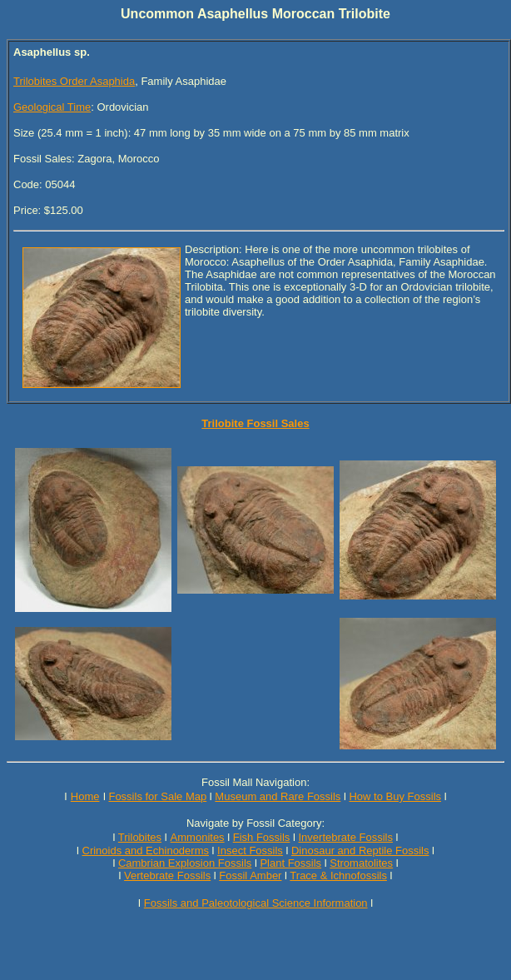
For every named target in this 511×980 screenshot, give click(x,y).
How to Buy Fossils (395, 796)
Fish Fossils (262, 837)
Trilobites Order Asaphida (74, 81)
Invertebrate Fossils (346, 837)
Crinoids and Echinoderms (146, 851)
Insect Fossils (250, 851)
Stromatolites (361, 863)
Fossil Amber (250, 876)
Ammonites (198, 837)
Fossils (194, 876)
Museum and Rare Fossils (278, 796)
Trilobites (140, 837)
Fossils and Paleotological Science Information (256, 903)
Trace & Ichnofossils (338, 876)
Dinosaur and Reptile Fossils (360, 851)
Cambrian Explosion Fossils (185, 863)
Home (85, 796)
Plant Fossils (290, 863)
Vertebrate (149, 876)
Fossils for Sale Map (157, 796)
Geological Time (52, 107)
